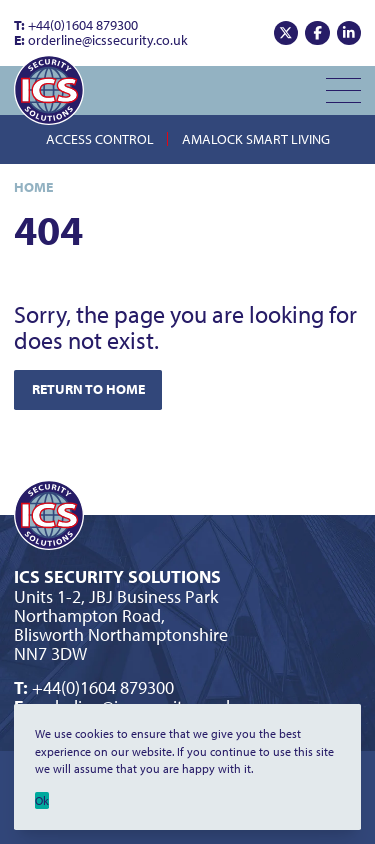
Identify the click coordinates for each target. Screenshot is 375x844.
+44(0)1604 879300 (76, 25)
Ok (42, 800)
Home (33, 187)
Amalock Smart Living (256, 139)
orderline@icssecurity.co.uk (101, 40)
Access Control (100, 139)
